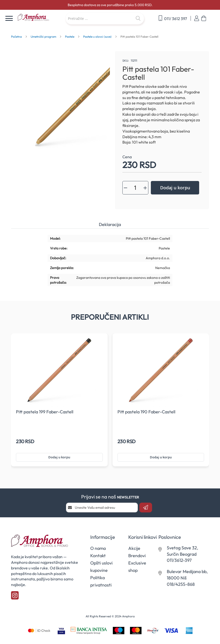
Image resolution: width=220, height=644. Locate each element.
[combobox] (105, 18)
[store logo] (39, 17)
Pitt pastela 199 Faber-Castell (45, 412)
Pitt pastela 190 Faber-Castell (146, 412)
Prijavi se (197, 18)
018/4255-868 (181, 584)
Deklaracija (110, 224)
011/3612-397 (179, 560)
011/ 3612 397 (173, 18)
